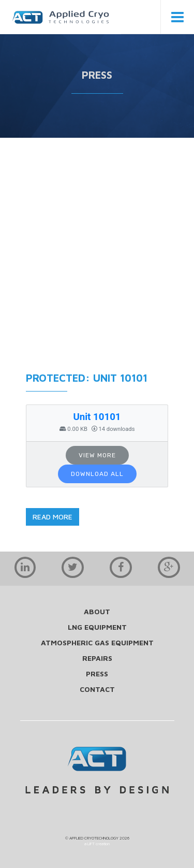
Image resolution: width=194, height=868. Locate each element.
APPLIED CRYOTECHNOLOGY (94, 838)
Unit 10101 (97, 417)
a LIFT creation (97, 844)
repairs (97, 658)
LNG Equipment (97, 627)
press (97, 674)
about (97, 611)
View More (97, 455)
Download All (97, 474)
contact (97, 689)
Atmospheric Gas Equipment (97, 642)
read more (53, 517)
